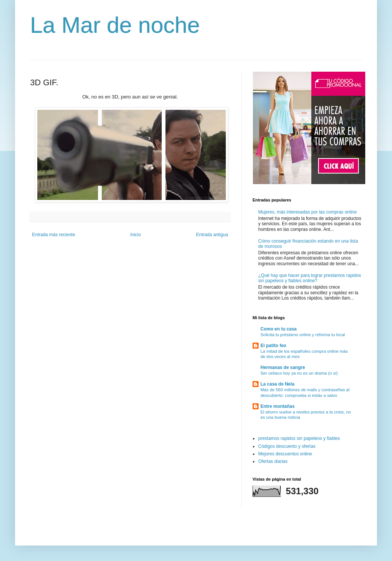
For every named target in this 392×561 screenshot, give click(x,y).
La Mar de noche (115, 25)
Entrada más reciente (54, 235)
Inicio (136, 235)
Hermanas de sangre (283, 367)
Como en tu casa (279, 329)
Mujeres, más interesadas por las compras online (307, 212)
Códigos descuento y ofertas (287, 446)
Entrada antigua (212, 235)
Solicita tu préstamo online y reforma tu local (303, 335)
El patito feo (273, 346)
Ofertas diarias (273, 461)
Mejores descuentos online (285, 454)
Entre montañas (278, 406)
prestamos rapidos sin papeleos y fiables (299, 438)
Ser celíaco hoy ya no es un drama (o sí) (299, 373)
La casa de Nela (277, 384)
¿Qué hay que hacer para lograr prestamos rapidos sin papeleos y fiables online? (310, 278)
